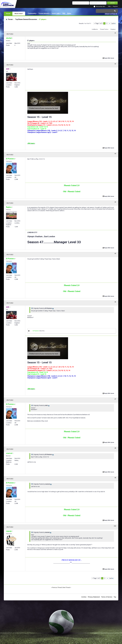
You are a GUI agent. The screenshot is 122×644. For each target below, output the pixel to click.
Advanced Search (111, 14)
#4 (115, 202)
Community (32, 13)
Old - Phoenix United (72, 192)
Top (115, 597)
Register (115, 6)
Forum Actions (44, 13)
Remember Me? (101, 6)
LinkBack (94, 29)
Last (114, 23)
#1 (115, 33)
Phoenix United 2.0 (72, 185)
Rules (69, 13)
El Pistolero (36, 331)
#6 (115, 302)
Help (109, 6)
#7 (115, 399)
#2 (115, 64)
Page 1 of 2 (99, 23)
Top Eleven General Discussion (26, 19)
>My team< (31, 143)
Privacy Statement (94, 597)
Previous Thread (57, 587)
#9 (115, 478)
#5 (115, 254)
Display (113, 29)
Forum (8, 14)
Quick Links (56, 13)
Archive (84, 597)
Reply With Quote (109, 58)
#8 (115, 448)
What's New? (19, 14)
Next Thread (66, 587)
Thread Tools (104, 29)
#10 (115, 526)
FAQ (64, 13)
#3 (115, 154)
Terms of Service (107, 597)
